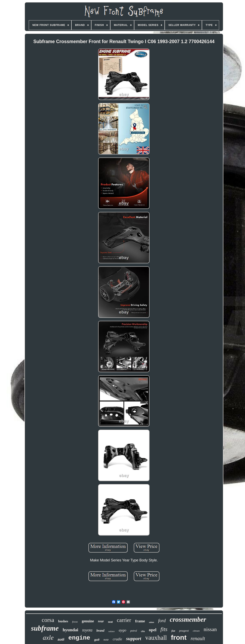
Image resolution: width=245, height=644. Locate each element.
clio (143, 631)
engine (79, 638)
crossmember (188, 620)
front (179, 637)
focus (75, 622)
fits (164, 629)
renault (198, 638)
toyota (87, 630)
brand (100, 631)
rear (101, 621)
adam (151, 622)
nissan (210, 629)
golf (97, 640)
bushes (63, 621)
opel (153, 630)
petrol (134, 631)
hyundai (71, 630)
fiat (173, 631)
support (134, 639)
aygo (122, 630)
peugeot (184, 631)
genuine (88, 621)
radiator (112, 631)
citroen (196, 631)
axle (48, 638)
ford (162, 621)
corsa (48, 620)
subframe (45, 628)
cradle (117, 639)
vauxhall (156, 638)
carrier (124, 620)
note (106, 640)
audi (61, 639)
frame (140, 621)
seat (110, 622)
